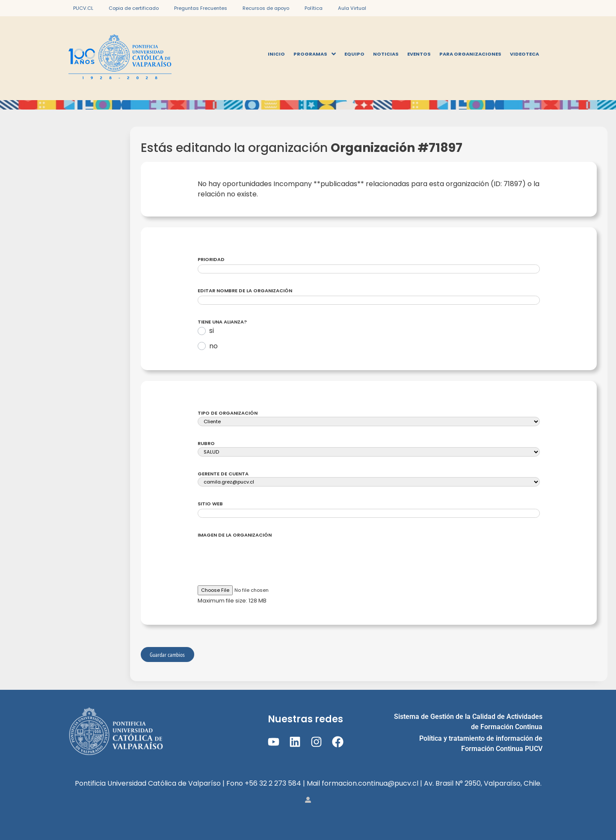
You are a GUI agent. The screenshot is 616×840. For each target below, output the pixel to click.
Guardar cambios (167, 654)
